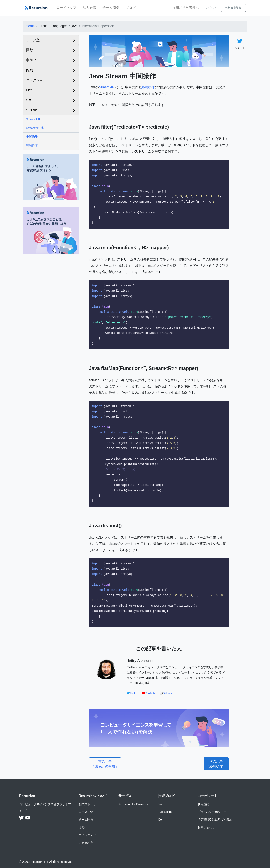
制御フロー (35, 60)
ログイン (211, 8)
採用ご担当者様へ (185, 8)
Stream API (33, 119)
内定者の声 (86, 843)
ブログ (131, 8)
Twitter (132, 693)
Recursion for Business (133, 804)
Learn (43, 26)
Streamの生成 (35, 128)
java (74, 26)
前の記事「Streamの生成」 (105, 764)
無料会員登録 (233, 8)
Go (160, 820)
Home (30, 26)
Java (161, 804)
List (29, 90)
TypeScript (165, 812)
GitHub (166, 693)
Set (29, 100)
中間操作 (32, 137)
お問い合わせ (206, 827)
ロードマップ (66, 8)
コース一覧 (86, 812)
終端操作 (32, 145)
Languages (59, 26)
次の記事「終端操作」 (216, 764)
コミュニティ (87, 835)
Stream (32, 110)
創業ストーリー (89, 804)
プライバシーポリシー (212, 812)
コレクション (36, 80)
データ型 (33, 40)
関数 (30, 50)
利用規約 (203, 804)
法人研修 (89, 8)
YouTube (149, 693)
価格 (82, 827)
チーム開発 (111, 8)
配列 (30, 70)
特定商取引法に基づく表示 (215, 820)
